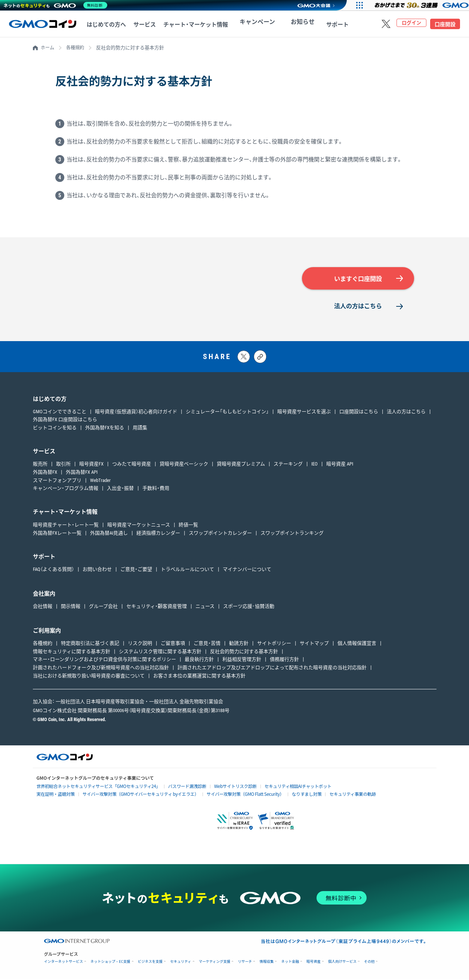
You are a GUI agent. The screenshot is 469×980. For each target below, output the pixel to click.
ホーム (48, 48)
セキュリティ (180, 963)
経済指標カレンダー (158, 535)
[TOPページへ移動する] (43, 24)
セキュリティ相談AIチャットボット (270, 787)
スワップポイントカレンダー (220, 535)
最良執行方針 (199, 661)
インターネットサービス (64, 963)
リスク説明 (140, 645)
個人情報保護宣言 (357, 645)
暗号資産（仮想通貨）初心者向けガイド (136, 413)
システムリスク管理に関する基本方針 (160, 653)
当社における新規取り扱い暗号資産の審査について (89, 678)
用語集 (140, 429)
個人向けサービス (342, 963)
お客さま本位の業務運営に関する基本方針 (199, 678)
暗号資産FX (91, 466)
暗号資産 (314, 963)
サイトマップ (314, 645)
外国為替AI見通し (109, 535)
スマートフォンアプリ (57, 482)
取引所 (63, 466)
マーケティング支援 (215, 963)
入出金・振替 (120, 490)
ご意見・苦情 (207, 645)
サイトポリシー (274, 645)
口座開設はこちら (359, 413)
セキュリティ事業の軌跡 (320, 795)
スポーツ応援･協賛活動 (249, 608)
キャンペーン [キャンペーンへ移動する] (252, 25)
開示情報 (71, 608)
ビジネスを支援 (150, 963)
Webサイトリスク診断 (214, 788)
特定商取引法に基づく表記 (90, 645)
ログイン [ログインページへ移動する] (411, 24)
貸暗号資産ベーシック (184, 466)
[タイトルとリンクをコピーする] (260, 358)
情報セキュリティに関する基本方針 (72, 653)
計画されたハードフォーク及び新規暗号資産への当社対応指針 (101, 669)
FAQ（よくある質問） (53, 571)
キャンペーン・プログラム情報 (66, 490)
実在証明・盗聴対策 (53, 795)
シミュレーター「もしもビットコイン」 (227, 413)
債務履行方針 (284, 661)
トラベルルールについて (187, 571)
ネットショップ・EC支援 (110, 963)
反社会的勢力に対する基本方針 (244, 653)
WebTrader (100, 482)
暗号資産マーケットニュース (139, 527)
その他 (369, 963)
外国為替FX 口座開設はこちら (65, 421)
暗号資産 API (340, 466)
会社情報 (43, 608)
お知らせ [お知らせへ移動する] (287, 25)
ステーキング (288, 466)
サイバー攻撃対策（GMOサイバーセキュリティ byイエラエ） (129, 795)
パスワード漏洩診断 (170, 788)
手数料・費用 (156, 490)
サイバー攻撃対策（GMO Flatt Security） (223, 795)
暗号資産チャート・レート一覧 (66, 527)
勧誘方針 (239, 645)
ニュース (205, 608)
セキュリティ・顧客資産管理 (157, 608)
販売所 (40, 466)
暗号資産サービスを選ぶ (304, 413)
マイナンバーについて (247, 571)
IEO (314, 466)
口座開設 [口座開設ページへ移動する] (445, 24)
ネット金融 (290, 963)
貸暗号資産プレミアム (241, 466)
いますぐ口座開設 (358, 279)
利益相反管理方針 (242, 661)
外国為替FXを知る (105, 429)
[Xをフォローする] (386, 24)
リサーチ (245, 963)
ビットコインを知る (55, 429)
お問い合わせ (97, 571)
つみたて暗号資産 (132, 466)
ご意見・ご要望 (136, 571)
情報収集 (266, 963)
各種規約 (77, 48)
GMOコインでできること (60, 413)
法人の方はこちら (358, 307)
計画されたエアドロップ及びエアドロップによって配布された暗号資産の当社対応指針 (272, 669)
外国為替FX (45, 474)
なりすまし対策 (279, 795)
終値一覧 (188, 527)
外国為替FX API (82, 474)
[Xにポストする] (244, 358)
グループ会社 (103, 608)
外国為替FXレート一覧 (57, 535)
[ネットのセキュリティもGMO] (57, 5)
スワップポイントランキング (292, 535)
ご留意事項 (173, 645)
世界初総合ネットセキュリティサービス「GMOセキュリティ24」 (91, 788)
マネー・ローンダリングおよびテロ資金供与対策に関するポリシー (104, 661)
